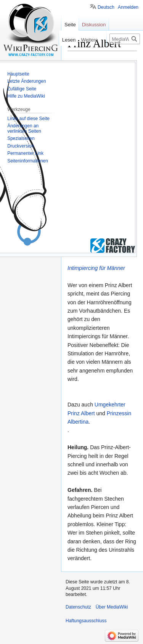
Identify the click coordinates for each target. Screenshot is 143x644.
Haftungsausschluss (86, 621)
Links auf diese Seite (28, 119)
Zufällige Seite (22, 89)
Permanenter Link (25, 153)
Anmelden (128, 7)
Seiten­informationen (28, 161)
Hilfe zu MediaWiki (26, 96)
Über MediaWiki (112, 607)
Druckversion (21, 146)
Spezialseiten (21, 138)
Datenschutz (78, 607)
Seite (70, 25)
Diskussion (94, 25)
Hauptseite (18, 74)
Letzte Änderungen (27, 81)
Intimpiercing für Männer (96, 268)
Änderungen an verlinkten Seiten (24, 128)
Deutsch (106, 7)
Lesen (67, 40)
